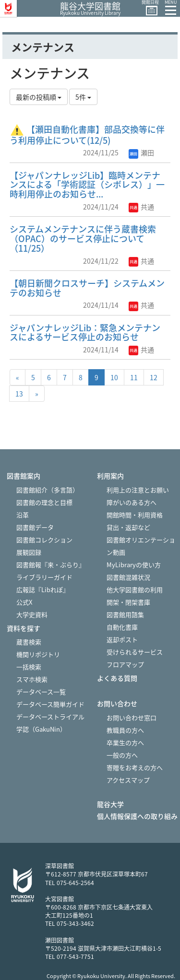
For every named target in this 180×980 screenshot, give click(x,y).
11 (134, 377)
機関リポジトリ (38, 654)
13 (19, 394)
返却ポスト (122, 639)
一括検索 (29, 667)
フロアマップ (125, 664)
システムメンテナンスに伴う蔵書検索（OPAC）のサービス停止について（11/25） (83, 239)
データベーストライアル (50, 717)
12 (154, 377)
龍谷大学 (110, 804)
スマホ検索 (32, 679)
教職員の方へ (125, 730)
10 (114, 377)
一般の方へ (122, 755)
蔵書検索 (29, 642)
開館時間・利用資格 (135, 515)
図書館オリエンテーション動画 (141, 546)
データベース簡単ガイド (50, 704)
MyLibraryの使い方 (134, 565)
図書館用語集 (125, 614)
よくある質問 (117, 678)
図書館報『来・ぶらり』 (51, 565)
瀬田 (141, 152)
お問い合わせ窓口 (132, 717)
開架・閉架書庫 (128, 602)
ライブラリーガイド (44, 577)
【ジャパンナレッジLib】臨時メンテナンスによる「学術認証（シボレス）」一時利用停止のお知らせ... (87, 185)
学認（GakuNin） (41, 729)
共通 (141, 207)
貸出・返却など (128, 527)
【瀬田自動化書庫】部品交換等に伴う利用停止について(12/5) (87, 135)
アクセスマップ (128, 780)
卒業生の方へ (125, 742)
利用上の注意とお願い (138, 490)
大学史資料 (32, 614)
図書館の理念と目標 (44, 502)
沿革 (23, 515)
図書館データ (35, 527)
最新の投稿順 (39, 97)
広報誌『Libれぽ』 (43, 589)
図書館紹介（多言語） (48, 490)
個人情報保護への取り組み (137, 816)
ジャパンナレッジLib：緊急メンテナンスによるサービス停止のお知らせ (85, 332)
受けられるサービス (135, 652)
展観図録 (29, 552)
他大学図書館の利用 (135, 589)
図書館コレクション (44, 540)
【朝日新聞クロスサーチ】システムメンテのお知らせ (87, 288)
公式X (24, 602)
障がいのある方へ (132, 502)
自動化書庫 (122, 627)
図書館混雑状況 (128, 577)
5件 (83, 97)
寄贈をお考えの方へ (135, 767)
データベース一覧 (41, 692)
